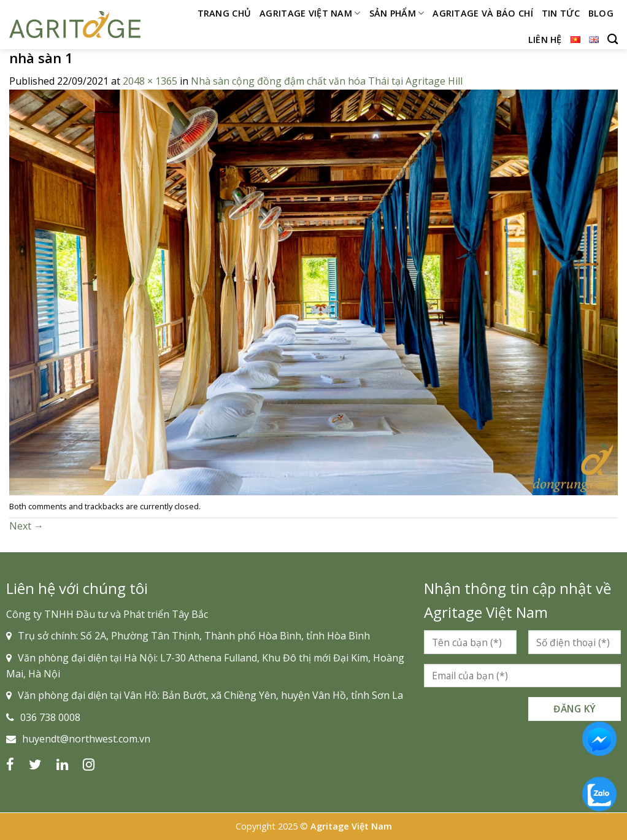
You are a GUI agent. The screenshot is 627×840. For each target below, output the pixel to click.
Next (26, 526)
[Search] (613, 40)
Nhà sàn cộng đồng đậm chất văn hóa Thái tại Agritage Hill (327, 81)
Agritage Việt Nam (310, 13)
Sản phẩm (397, 13)
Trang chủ (225, 13)
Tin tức (561, 13)
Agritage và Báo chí (483, 13)
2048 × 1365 (150, 81)
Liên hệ (545, 40)
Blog (601, 13)
